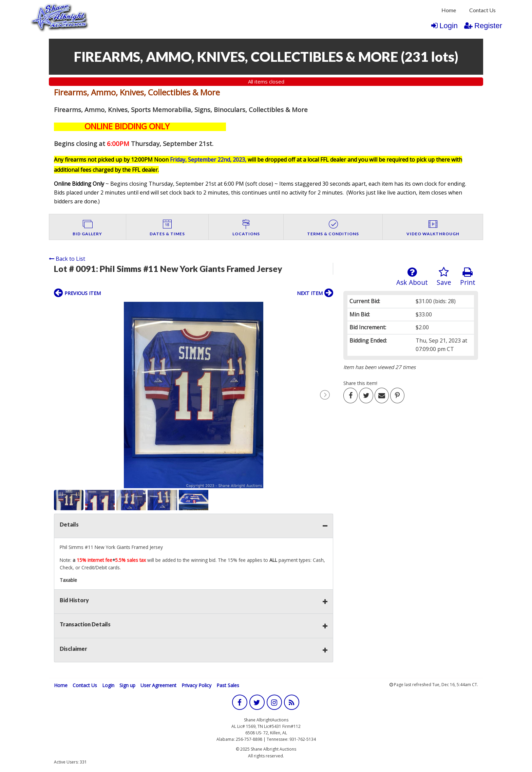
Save (444, 277)
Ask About (412, 277)
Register (483, 26)
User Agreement (158, 685)
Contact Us (482, 10)
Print (468, 277)
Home (449, 10)
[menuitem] (449, 10)
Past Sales (228, 685)
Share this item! (360, 383)
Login (444, 26)
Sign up (127, 685)
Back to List (67, 259)
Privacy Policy (196, 685)
